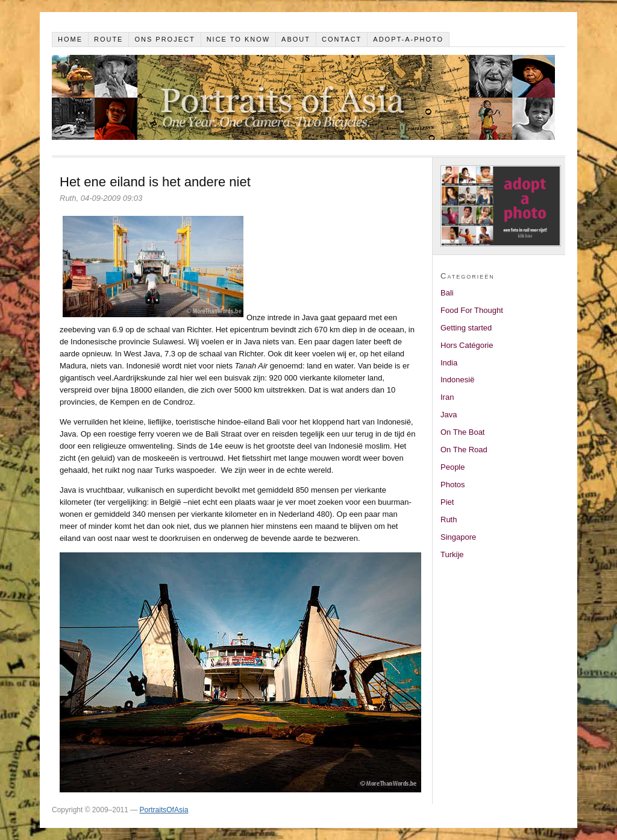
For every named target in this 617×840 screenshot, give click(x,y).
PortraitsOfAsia (164, 810)
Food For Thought (472, 310)
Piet (447, 502)
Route (109, 39)
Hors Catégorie (467, 345)
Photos (453, 485)
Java (449, 415)
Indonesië (457, 380)
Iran (447, 397)
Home (70, 39)
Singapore (458, 537)
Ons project (164, 39)
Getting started (466, 328)
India (449, 363)
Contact (342, 39)
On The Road (464, 450)
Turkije (452, 554)
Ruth (449, 519)
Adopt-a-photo (408, 39)
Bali (447, 293)
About (296, 39)
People (453, 467)
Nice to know (239, 39)
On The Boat (462, 432)
